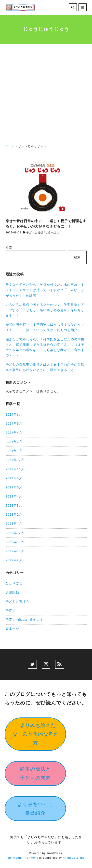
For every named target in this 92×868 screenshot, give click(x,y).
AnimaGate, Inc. (74, 858)
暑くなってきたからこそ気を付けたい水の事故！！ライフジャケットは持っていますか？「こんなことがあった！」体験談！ (45, 290)
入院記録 (13, 593)
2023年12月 (15, 460)
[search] (73, 7)
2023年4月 (14, 496)
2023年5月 (14, 487)
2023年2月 (14, 515)
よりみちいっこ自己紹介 (35, 809)
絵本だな (53, 233)
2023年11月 (15, 469)
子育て (11, 611)
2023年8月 (14, 478)
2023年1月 (14, 524)
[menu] (83, 7)
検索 (9, 248)
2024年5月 (14, 424)
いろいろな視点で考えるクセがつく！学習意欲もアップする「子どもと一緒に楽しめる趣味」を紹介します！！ (45, 310)
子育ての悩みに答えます (25, 620)
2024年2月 (14, 442)
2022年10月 (15, 551)
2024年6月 (14, 415)
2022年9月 (14, 560)
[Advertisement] (46, 95)
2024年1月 (14, 451)
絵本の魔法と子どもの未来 (35, 773)
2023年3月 (14, 505)
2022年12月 (15, 533)
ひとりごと (14, 583)
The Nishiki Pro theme (22, 858)
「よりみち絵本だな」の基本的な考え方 (35, 734)
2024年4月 (14, 433)
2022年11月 (15, 542)
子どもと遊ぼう (36, 233)
